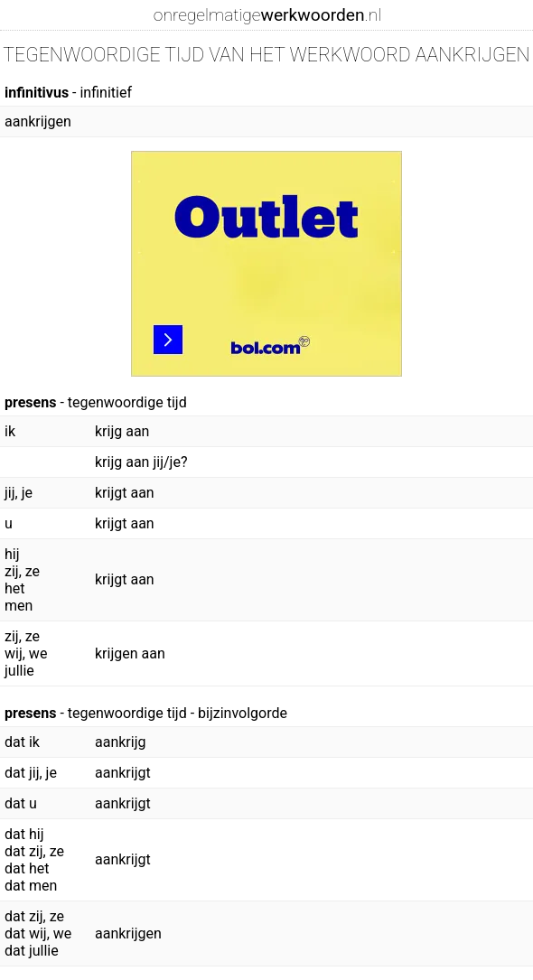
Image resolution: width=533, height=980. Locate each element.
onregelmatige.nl (267, 15)
